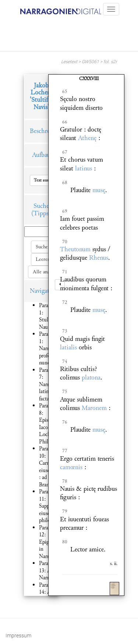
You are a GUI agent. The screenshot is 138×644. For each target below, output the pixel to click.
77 (65, 451)
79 (65, 511)
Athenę (87, 138)
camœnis (71, 467)
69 (65, 211)
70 (65, 242)
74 (65, 361)
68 (65, 183)
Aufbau (41, 155)
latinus (84, 168)
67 (65, 152)
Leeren (43, 259)
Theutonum (75, 249)
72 (65, 302)
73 (65, 331)
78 (65, 481)
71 (65, 272)
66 (65, 122)
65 (65, 91)
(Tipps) (41, 213)
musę (99, 190)
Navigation (44, 291)
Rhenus (99, 258)
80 (65, 542)
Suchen (43, 247)
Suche (41, 206)
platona (91, 377)
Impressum (18, 636)
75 (65, 392)
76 (65, 422)
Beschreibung (47, 131)
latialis (68, 347)
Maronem (94, 408)
